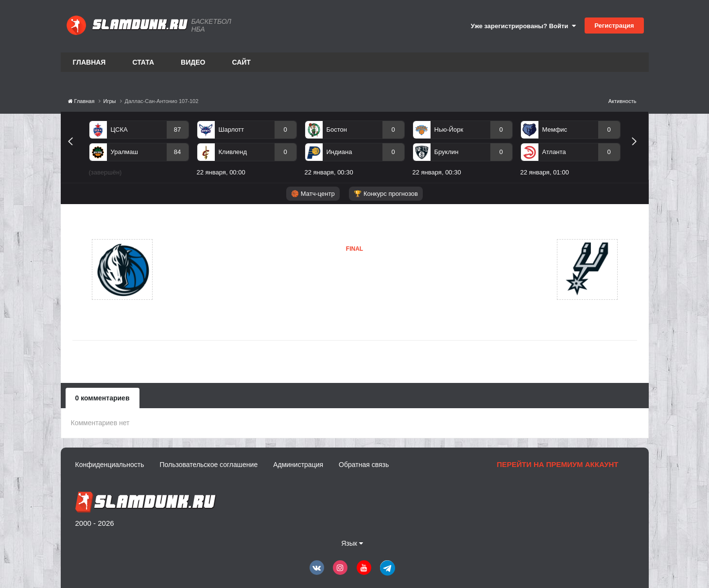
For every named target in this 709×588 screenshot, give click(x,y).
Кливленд (233, 152)
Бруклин (447, 152)
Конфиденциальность (110, 465)
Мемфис (555, 130)
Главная (89, 62)
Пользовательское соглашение (209, 465)
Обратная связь (364, 465)
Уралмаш (124, 152)
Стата (143, 62)
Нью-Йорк (449, 130)
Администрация (298, 465)
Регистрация (614, 26)
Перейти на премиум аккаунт (557, 464)
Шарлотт (232, 130)
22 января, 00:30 (329, 172)
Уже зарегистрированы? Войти (523, 26)
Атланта (554, 152)
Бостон (337, 130)
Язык (352, 543)
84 (177, 152)
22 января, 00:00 (221, 172)
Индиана (339, 152)
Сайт (241, 62)
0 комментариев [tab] (103, 398)
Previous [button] (74, 152)
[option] (139, 150)
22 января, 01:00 (545, 172)
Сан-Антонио (312, 289)
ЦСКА (119, 130)
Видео (193, 62)
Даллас (200, 269)
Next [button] (638, 152)
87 (177, 130)
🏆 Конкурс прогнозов (386, 194)
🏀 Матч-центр (313, 194)
